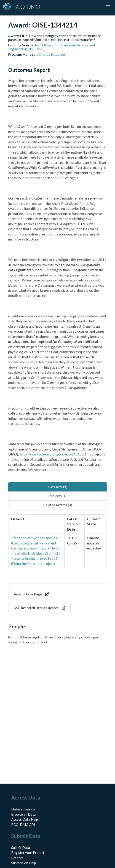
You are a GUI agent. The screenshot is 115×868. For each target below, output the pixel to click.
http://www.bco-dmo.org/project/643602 (52, 454)
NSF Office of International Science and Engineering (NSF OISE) (52, 47)
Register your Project (28, 853)
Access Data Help (25, 819)
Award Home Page (31, 594)
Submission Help (24, 863)
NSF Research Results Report (40, 608)
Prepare (17, 858)
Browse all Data (23, 814)
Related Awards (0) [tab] (58, 505)
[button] (108, 7)
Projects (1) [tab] (58, 496)
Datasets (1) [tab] (58, 487)
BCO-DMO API (23, 825)
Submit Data (21, 848)
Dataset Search (23, 809)
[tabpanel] (57, 541)
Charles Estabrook (52, 54)
